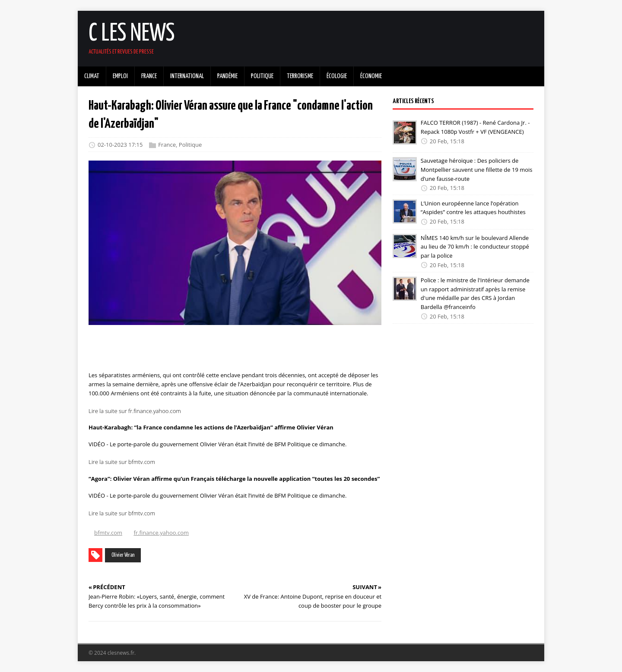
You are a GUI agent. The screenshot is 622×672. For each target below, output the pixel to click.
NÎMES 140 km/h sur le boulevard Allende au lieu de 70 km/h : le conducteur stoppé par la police (475, 246)
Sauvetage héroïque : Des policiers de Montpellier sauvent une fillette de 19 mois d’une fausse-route (477, 170)
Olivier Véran (123, 555)
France (167, 145)
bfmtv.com (108, 533)
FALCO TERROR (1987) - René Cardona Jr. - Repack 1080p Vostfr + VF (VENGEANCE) (475, 127)
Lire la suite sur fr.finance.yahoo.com (135, 411)
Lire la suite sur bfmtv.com (122, 462)
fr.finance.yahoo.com (161, 533)
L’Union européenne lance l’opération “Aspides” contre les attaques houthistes (473, 207)
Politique (190, 145)
